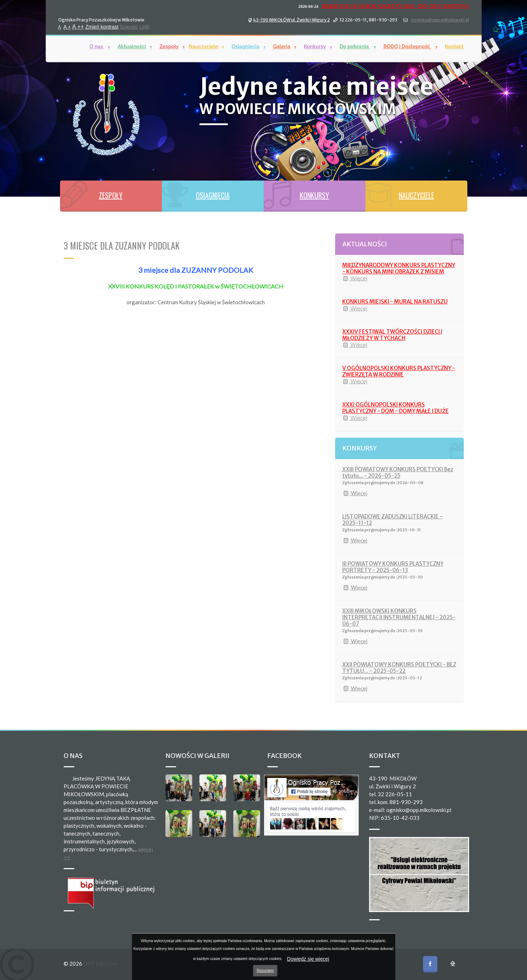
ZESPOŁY (111, 195)
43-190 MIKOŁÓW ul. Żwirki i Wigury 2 (291, 19)
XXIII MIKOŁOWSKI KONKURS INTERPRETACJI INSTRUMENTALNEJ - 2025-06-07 (399, 617)
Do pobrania (355, 46)
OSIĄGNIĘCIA (213, 195)
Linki (145, 26)
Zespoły (169, 46)
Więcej (355, 279)
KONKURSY (314, 195)
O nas (97, 46)
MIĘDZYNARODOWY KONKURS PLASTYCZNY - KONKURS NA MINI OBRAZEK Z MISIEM (399, 268)
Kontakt (454, 46)
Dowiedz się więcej (308, 959)
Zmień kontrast (102, 26)
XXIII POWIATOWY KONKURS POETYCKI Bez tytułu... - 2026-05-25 (398, 472)
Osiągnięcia (245, 46)
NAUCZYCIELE (416, 195)
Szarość (129, 26)
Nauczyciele (203, 46)
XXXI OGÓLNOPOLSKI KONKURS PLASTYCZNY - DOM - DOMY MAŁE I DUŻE (396, 408)
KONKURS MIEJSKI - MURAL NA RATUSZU (395, 302)
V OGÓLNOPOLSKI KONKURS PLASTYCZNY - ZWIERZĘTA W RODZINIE (399, 371)
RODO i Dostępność (407, 46)
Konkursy (315, 46)
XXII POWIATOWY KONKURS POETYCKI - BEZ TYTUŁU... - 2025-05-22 (399, 668)
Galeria (282, 46)
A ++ (78, 26)
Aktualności (132, 46)
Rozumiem (265, 971)
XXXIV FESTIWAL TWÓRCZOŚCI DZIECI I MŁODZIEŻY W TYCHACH (392, 335)
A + (67, 26)
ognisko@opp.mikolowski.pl (440, 19)
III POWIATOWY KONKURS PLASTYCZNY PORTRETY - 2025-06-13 (393, 567)
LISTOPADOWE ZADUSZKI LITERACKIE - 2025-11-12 (392, 520)
